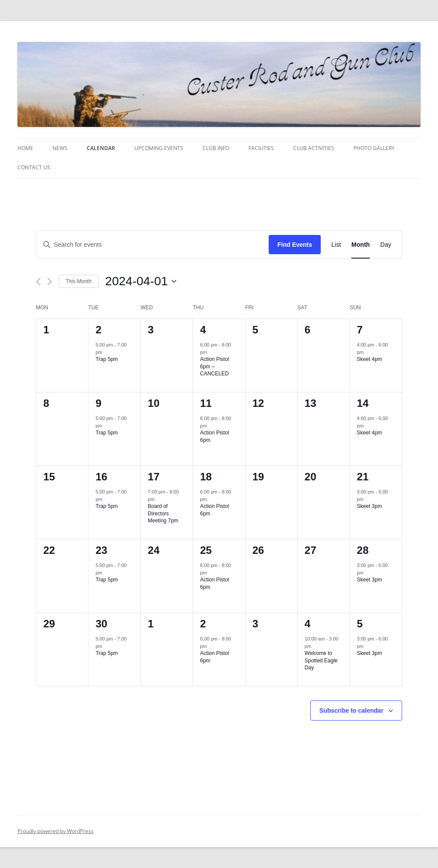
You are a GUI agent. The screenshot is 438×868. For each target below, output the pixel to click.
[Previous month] (38, 282)
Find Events (295, 245)
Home (25, 148)
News (60, 148)
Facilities (261, 148)
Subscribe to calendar (351, 710)
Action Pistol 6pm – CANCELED (214, 366)
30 (101, 624)
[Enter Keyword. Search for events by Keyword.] (152, 245)
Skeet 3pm (370, 506)
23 (101, 550)
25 (206, 550)
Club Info (216, 148)
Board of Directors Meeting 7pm (163, 513)
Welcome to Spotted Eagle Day (321, 660)
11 (206, 403)
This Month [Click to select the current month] (79, 281)
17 (154, 477)
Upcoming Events (159, 148)
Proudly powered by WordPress (56, 831)
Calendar (101, 148)
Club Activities (314, 148)
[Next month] (50, 282)
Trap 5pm (107, 359)
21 (363, 477)
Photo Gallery (374, 148)
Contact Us (34, 167)
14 (363, 403)
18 (206, 477)
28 (363, 550)
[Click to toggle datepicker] (140, 281)
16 (101, 477)
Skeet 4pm (370, 359)
